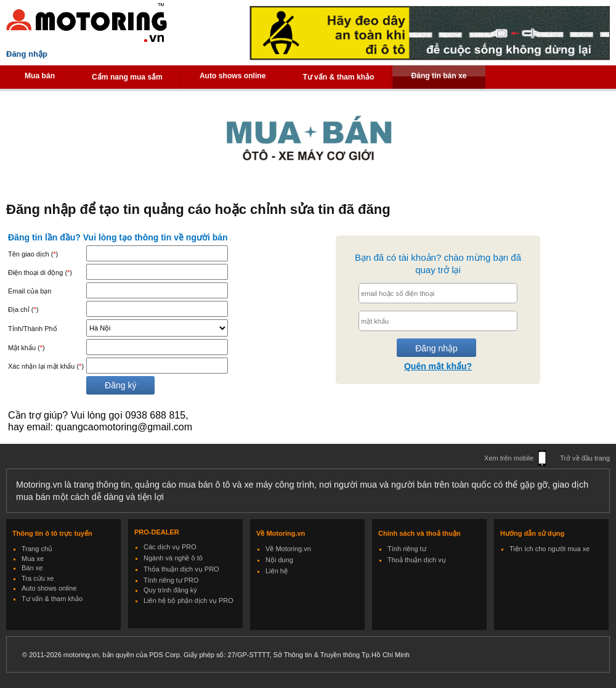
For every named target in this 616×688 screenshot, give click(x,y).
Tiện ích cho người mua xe (549, 549)
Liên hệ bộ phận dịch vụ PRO (188, 600)
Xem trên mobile (509, 458)
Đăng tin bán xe (439, 76)
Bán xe (32, 568)
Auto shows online (233, 76)
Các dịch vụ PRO (170, 547)
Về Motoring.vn (288, 549)
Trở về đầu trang (585, 458)
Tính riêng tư (407, 549)
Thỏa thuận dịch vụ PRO (181, 569)
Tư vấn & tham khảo (338, 77)
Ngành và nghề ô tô (173, 558)
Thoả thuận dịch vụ (417, 560)
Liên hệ (277, 571)
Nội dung (279, 560)
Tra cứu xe (38, 578)
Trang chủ (37, 549)
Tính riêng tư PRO (171, 580)
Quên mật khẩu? (438, 366)
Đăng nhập (27, 54)
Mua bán (40, 76)
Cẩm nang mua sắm (127, 77)
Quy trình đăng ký (170, 590)
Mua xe (33, 559)
